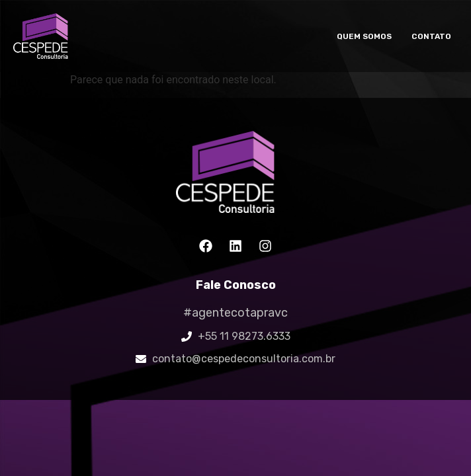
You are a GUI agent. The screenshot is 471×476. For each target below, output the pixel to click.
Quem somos (364, 36)
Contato (431, 36)
